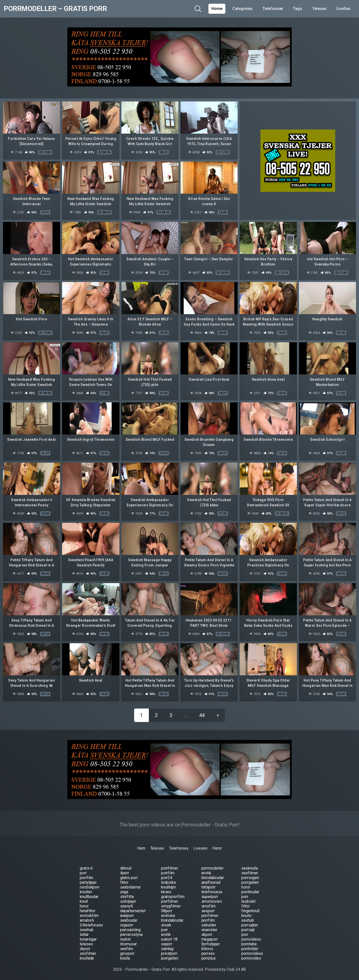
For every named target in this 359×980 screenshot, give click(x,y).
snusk (166, 925)
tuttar (84, 935)
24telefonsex (91, 925)
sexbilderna (130, 887)
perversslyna (131, 935)
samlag (167, 949)
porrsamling (130, 930)
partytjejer (88, 882)
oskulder (209, 925)
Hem (141, 848)
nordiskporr (90, 887)
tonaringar (88, 939)
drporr (85, 949)
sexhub (248, 920)
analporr (127, 916)
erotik (206, 873)
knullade (87, 958)
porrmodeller (213, 868)
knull (84, 901)
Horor (217, 848)
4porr (125, 873)
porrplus (209, 958)
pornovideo (251, 958)
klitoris (207, 949)
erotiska (168, 916)
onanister (209, 930)
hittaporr (209, 887)
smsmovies (212, 901)
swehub (87, 930)
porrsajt (248, 930)
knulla (125, 958)
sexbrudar (129, 920)
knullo (246, 916)
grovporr (127, 953)
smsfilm (209, 906)
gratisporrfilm (173, 897)
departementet (133, 911)
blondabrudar (213, 878)
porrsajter (250, 925)
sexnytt (127, 906)
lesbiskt (248, 901)
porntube (249, 944)
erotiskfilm (89, 916)
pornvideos (251, 939)
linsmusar (129, 944)
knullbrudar (89, 897)
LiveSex (343, 9)
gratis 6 (86, 868)
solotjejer (128, 901)
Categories (242, 9)
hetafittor (88, 911)
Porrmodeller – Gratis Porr (55, 9)
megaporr (210, 939)
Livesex (200, 848)
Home (217, 9)
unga (124, 892)
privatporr (169, 953)
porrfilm (168, 873)
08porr (167, 911)
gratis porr (129, 878)
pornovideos (252, 953)
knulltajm (169, 887)
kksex (166, 892)
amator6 (87, 920)
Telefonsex (273, 9)
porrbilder (250, 949)
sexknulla (249, 868)
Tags (298, 9)
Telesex (319, 9)
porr (83, 873)
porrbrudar (250, 892)
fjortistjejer (211, 944)
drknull (126, 868)
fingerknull (250, 911)
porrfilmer (170, 868)
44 (202, 715)
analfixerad (211, 882)
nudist (126, 939)
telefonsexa (212, 892)
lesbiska (168, 882)
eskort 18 (169, 939)
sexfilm (127, 949)
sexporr (208, 911)
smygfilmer (171, 906)
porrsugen (250, 878)
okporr (207, 935)
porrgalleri (250, 882)
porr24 (167, 878)
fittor (124, 882)
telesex (86, 944)
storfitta (127, 897)
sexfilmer (250, 873)
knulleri (86, 892)
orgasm (127, 925)
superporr (210, 897)
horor (246, 887)
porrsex (208, 953)
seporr (167, 944)
